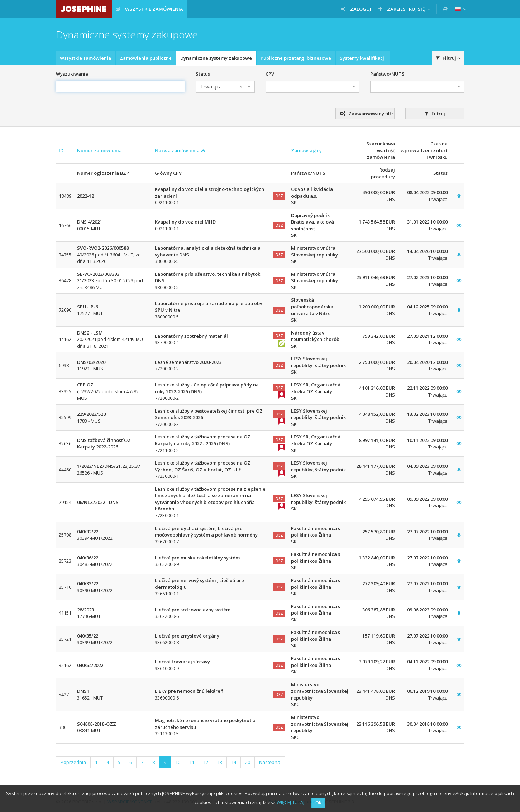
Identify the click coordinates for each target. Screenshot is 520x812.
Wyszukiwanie (72, 74)
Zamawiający (306, 150)
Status (203, 74)
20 (248, 762)
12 (206, 762)
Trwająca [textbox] (221, 87)
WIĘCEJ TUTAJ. (291, 802)
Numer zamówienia (99, 150)
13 (220, 762)
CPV (270, 74)
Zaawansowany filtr (367, 114)
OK (318, 803)
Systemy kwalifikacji (363, 58)
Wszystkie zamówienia (85, 58)
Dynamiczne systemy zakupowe (216, 58)
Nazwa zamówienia (180, 150)
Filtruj (448, 58)
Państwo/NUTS (387, 74)
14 (234, 762)
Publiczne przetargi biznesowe (296, 58)
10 (178, 762)
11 (192, 762)
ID (61, 150)
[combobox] (225, 87)
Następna (270, 762)
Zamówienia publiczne (146, 58)
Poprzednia (73, 762)
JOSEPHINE (84, 9)
